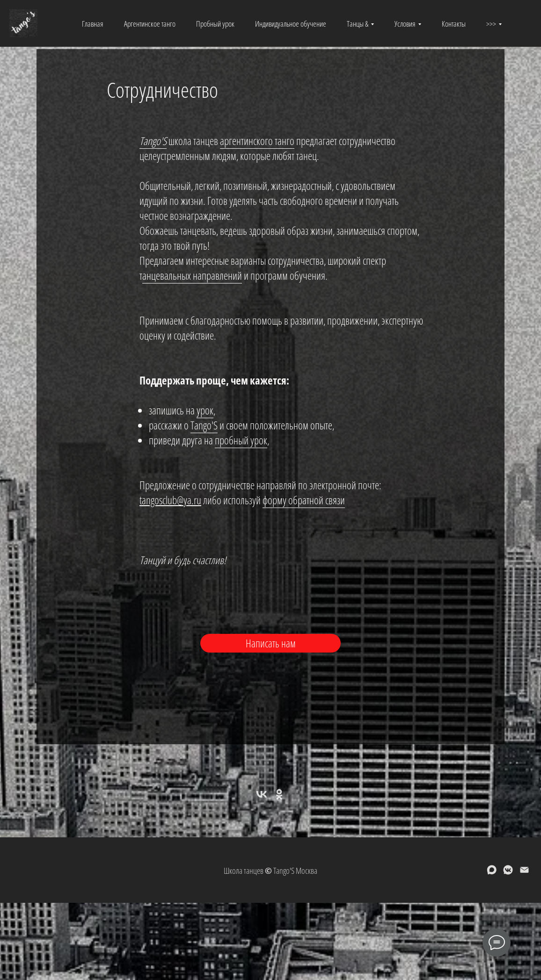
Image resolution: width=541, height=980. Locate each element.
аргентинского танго (257, 141)
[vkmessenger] (508, 873)
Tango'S (153, 141)
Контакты (454, 24)
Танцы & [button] (358, 24)
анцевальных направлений (192, 276)
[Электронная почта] (524, 873)
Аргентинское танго (150, 24)
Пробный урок (215, 24)
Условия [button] (405, 24)
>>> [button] (491, 24)
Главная (93, 24)
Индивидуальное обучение (291, 24)
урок (205, 410)
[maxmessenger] (492, 873)
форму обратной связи (304, 500)
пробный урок (241, 440)
